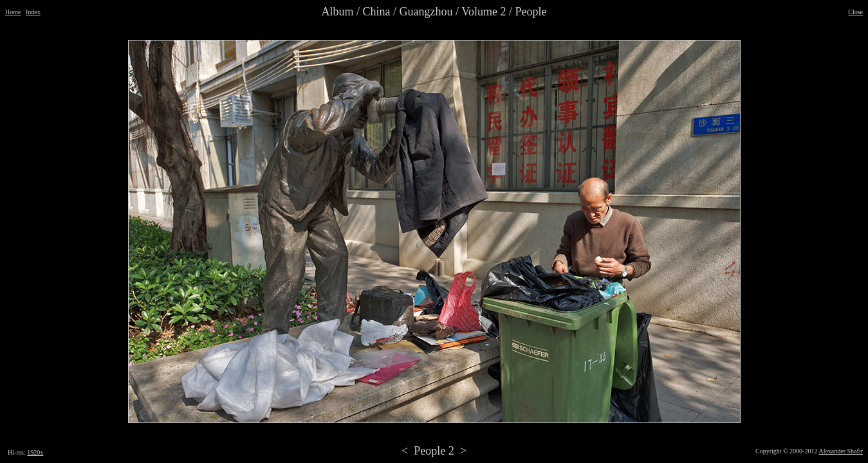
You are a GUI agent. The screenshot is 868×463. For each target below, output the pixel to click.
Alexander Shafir (841, 451)
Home (13, 12)
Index (33, 12)
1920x (35, 452)
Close (855, 12)
